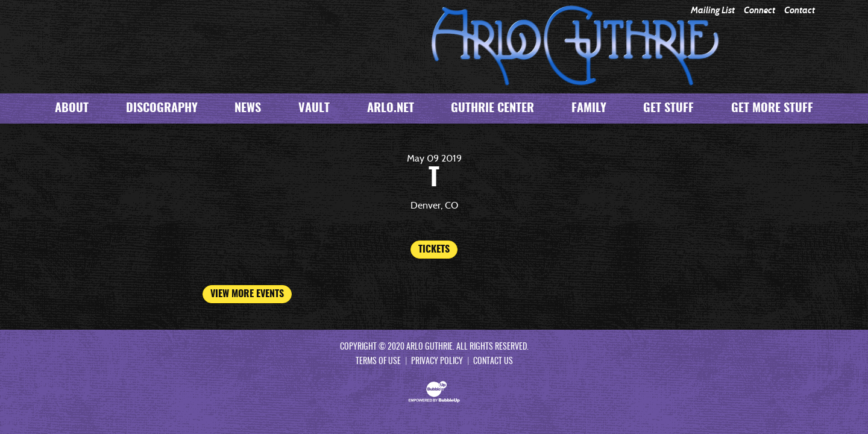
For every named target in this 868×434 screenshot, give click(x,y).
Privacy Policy (437, 362)
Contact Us (493, 362)
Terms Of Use (378, 362)
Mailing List (713, 11)
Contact (800, 11)
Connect (759, 11)
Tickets (434, 250)
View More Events (247, 294)
